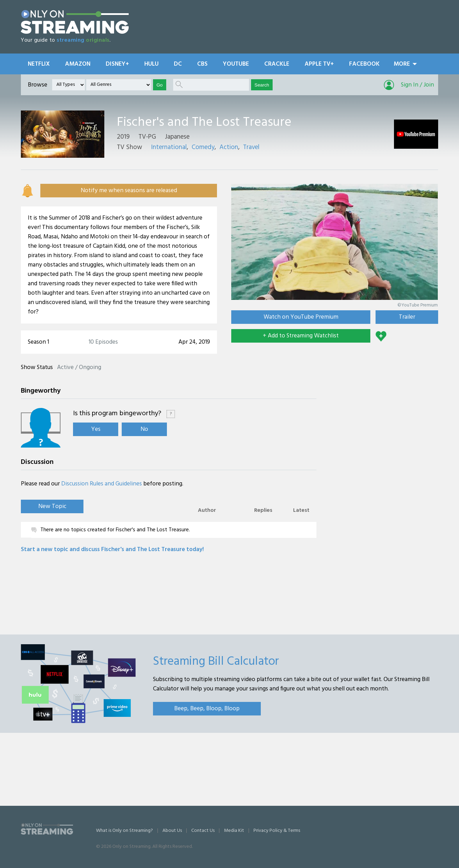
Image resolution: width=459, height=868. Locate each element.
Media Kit (234, 831)
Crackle (277, 64)
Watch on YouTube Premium (301, 317)
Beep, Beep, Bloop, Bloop (207, 709)
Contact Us (203, 831)
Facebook (364, 64)
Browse (38, 85)
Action (229, 147)
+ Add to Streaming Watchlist (301, 336)
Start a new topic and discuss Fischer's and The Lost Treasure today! (112, 550)
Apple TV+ (319, 64)
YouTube (236, 64)
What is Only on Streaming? (124, 831)
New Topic (52, 506)
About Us (172, 831)
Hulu (151, 64)
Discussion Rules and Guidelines (102, 484)
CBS (202, 64)
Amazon (78, 64)
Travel (251, 147)
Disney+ (117, 64)
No (144, 429)
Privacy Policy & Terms (277, 831)
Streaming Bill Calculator (216, 662)
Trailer (407, 317)
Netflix (39, 64)
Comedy (203, 147)
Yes (96, 429)
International (169, 147)
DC (178, 64)
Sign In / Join (417, 85)
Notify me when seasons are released (129, 191)
